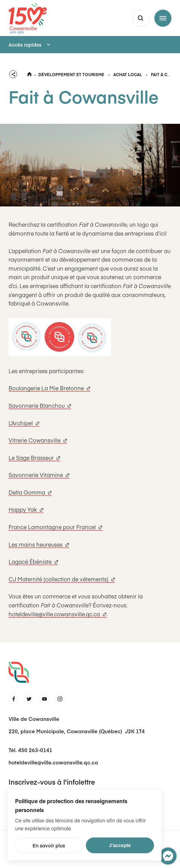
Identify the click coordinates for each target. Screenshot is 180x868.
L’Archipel (24, 423)
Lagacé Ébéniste (33, 561)
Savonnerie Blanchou (40, 405)
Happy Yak (26, 509)
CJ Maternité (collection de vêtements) (62, 579)
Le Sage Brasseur (34, 457)
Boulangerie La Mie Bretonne (49, 388)
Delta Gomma (30, 492)
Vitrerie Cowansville (38, 440)
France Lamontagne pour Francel (55, 527)
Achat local (128, 74)
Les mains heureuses (39, 544)
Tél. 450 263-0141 (30, 750)
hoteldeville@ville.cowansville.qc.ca (57, 614)
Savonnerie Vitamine (39, 475)
